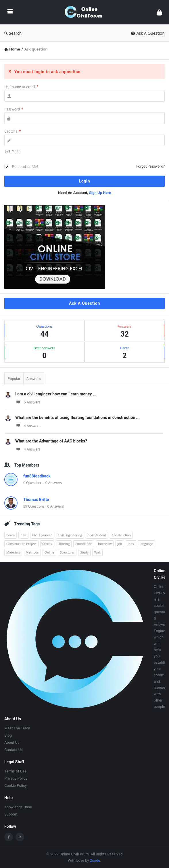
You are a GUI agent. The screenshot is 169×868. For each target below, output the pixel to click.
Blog (8, 735)
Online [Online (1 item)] (49, 552)
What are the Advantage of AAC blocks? (51, 441)
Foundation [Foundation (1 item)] (84, 544)
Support (11, 814)
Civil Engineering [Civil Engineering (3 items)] (70, 535)
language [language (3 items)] (146, 544)
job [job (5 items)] (120, 544)
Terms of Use (15, 771)
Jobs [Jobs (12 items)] (131, 544)
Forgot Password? (150, 166)
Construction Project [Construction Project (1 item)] (21, 544)
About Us (12, 742)
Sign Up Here (100, 193)
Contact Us (14, 750)
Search (13, 33)
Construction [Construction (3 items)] (121, 535)
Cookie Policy (16, 786)
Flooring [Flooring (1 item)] (64, 544)
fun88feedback (37, 476)
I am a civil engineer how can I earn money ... (56, 394)
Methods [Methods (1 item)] (32, 552)
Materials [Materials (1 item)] (13, 552)
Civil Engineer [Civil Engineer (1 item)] (42, 535)
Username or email (21, 87)
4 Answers (28, 426)
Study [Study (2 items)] (84, 552)
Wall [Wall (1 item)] (97, 552)
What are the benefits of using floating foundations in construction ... (77, 418)
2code (95, 860)
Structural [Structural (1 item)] (67, 552)
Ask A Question (148, 33)
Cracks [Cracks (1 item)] (47, 544)
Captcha (13, 131)
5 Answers (28, 402)
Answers (34, 379)
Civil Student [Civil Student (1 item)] (97, 535)
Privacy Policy (16, 778)
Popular (14, 379)
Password (14, 109)
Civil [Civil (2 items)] (23, 535)
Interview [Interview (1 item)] (105, 544)
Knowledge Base (18, 807)
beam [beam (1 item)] (10, 535)
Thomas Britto (36, 500)
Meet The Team (17, 728)
